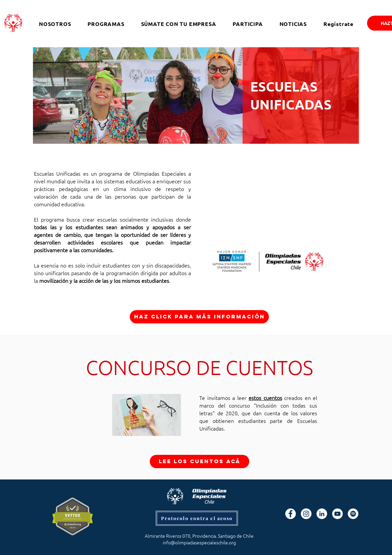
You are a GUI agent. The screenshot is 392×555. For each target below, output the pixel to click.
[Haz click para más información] (199, 317)
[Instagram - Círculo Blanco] (306, 514)
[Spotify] (353, 514)
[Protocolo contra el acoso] (197, 518)
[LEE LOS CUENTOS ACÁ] (199, 462)
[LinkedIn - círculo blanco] (322, 514)
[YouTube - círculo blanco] (337, 514)
